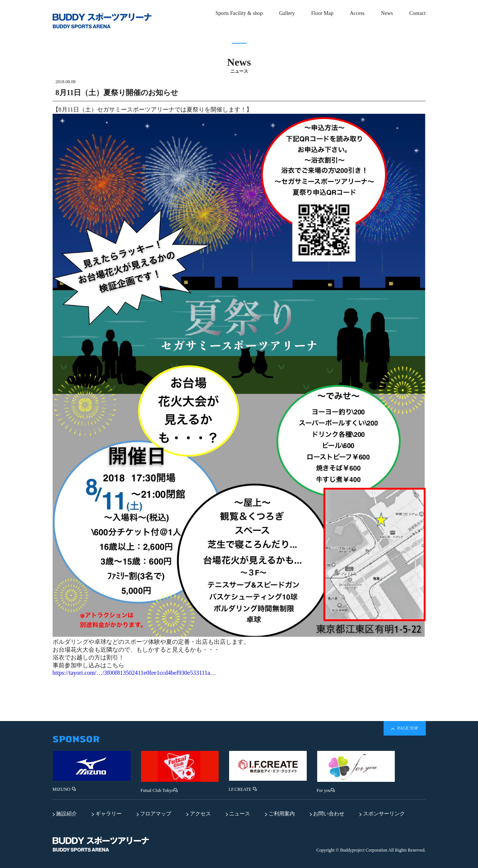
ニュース (238, 814)
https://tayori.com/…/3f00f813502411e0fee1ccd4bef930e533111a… (135, 673)
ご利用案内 (280, 814)
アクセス (199, 814)
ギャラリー (107, 814)
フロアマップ (154, 814)
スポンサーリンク (382, 814)
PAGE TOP (404, 728)
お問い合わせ (327, 814)
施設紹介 (65, 814)
